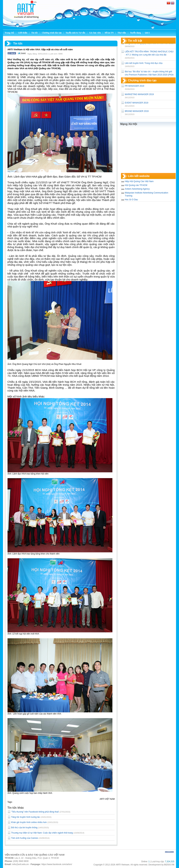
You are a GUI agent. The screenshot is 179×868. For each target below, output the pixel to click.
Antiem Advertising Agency (137, 189)
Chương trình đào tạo (52, 33)
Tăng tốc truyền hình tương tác (26, 817)
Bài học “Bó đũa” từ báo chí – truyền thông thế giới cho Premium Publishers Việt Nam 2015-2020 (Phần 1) (149, 76)
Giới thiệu (23, 33)
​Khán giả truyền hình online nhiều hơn (29, 822)
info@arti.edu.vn (20, 864)
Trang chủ (9, 33)
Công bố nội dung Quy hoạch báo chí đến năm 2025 (149, 45)
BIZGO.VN (169, 865)
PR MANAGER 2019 (135, 86)
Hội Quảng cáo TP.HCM (136, 185)
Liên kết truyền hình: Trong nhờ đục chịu (144, 65)
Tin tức (35, 33)
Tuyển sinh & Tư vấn (75, 33)
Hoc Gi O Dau (131, 200)
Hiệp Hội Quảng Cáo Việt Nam (139, 181)
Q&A (147, 33)
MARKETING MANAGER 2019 (139, 94)
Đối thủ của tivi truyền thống (24, 828)
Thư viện (122, 33)
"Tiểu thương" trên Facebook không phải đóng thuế (35, 812)
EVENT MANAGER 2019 (137, 103)
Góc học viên (95, 33)
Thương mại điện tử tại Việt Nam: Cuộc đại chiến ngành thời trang (42, 833)
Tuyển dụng (135, 33)
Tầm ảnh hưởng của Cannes (25, 838)
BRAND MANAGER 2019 (137, 111)
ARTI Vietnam (123, 865)
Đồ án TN (109, 33)
